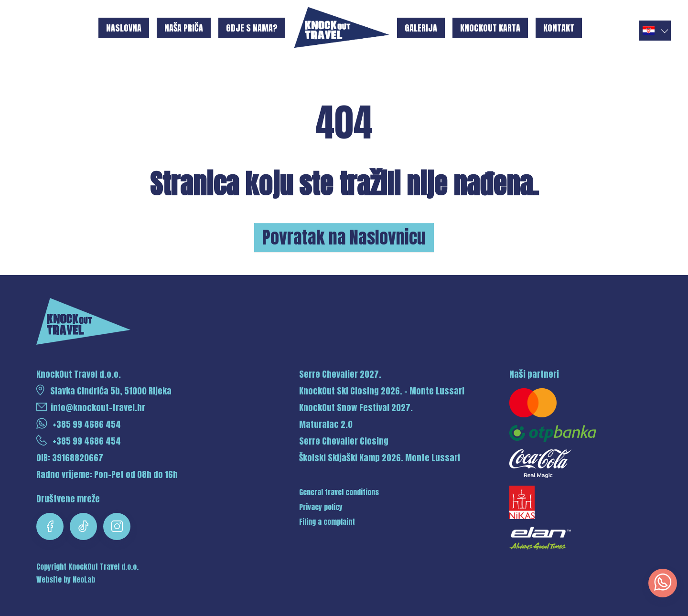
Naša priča (184, 28)
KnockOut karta (490, 28)
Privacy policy (321, 507)
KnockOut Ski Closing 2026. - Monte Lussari (382, 391)
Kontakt (559, 28)
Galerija (421, 28)
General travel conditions (339, 492)
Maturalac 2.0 (326, 424)
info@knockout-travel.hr (91, 408)
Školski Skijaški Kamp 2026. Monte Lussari (380, 458)
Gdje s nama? (252, 28)
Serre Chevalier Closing (344, 441)
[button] (655, 31)
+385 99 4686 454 (79, 424)
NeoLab (84, 580)
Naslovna (124, 28)
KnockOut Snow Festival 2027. (356, 408)
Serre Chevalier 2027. (340, 374)
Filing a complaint (327, 522)
